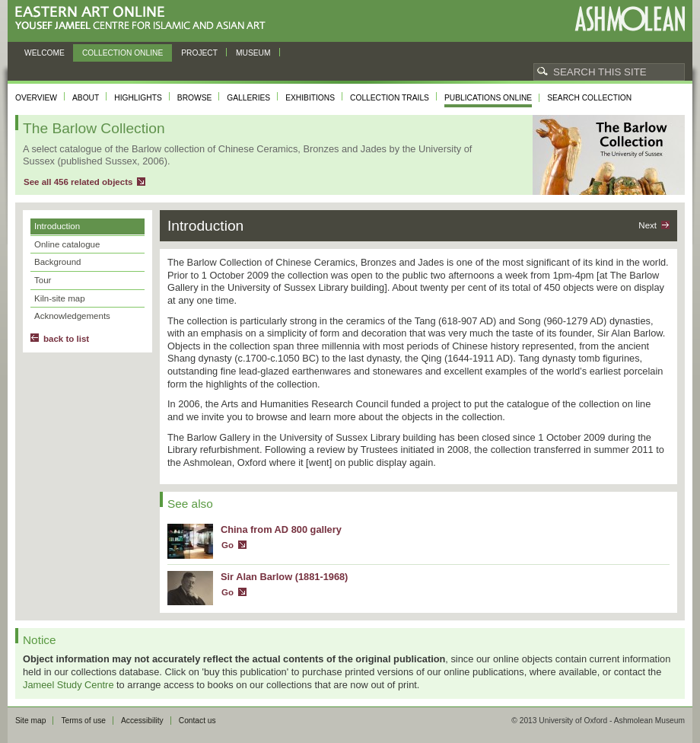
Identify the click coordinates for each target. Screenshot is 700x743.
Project (199, 53)
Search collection (589, 98)
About (86, 98)
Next (647, 225)
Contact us (197, 721)
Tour (43, 280)
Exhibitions (310, 98)
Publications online (488, 98)
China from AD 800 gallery (281, 529)
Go (228, 545)
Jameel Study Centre (68, 685)
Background (57, 262)
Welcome (45, 53)
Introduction (57, 226)
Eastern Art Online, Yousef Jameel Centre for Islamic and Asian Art (144, 19)
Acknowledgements (72, 316)
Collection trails (390, 98)
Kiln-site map (60, 298)
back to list (66, 339)
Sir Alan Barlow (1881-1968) (284, 577)
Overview (36, 98)
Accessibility (142, 721)
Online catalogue (67, 244)
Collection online (123, 53)
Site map (30, 721)
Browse (195, 98)
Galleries (248, 98)
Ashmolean (630, 19)
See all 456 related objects (78, 182)
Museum (253, 53)
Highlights (138, 98)
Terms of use (83, 721)
